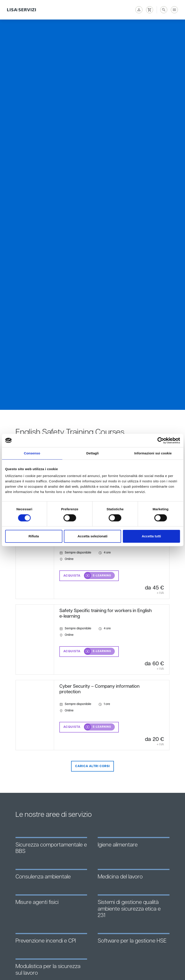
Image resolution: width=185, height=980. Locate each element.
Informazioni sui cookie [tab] (153, 453)
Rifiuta (34, 536)
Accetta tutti (151, 536)
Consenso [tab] (32, 453)
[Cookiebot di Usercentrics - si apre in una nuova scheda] (161, 440)
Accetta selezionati (92, 536)
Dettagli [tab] (93, 453)
